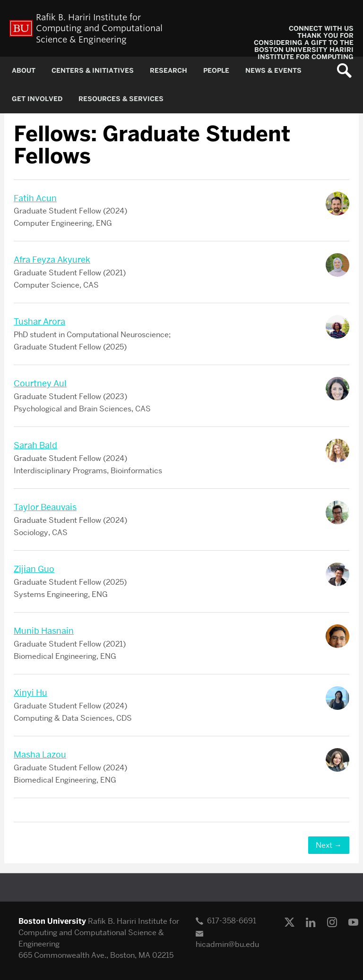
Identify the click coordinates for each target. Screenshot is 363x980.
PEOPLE (216, 71)
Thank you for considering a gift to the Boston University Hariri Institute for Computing (304, 46)
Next (329, 845)
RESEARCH (169, 71)
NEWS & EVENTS (273, 71)
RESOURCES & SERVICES (121, 99)
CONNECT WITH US (321, 29)
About (24, 71)
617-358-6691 (232, 921)
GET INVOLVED (37, 99)
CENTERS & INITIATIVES (93, 71)
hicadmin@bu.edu (227, 944)
